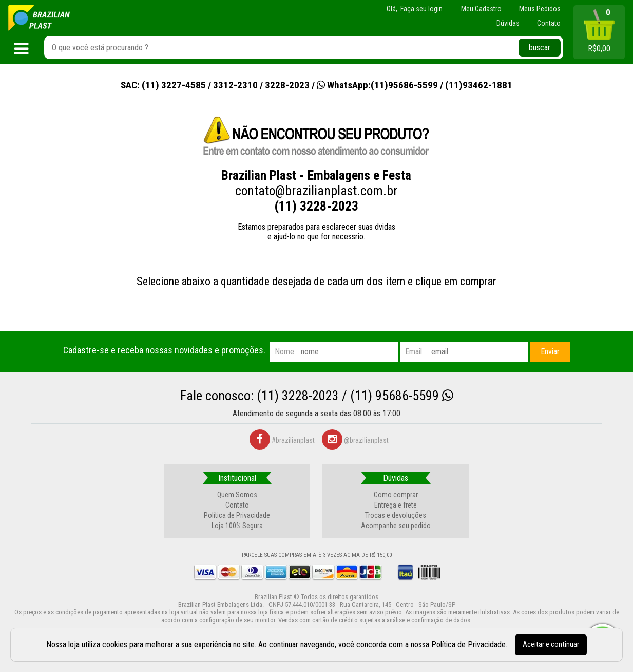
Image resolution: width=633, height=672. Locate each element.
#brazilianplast (282, 440)
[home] (39, 18)
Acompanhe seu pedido (396, 526)
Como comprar (396, 495)
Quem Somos (237, 495)
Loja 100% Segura (237, 526)
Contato (237, 505)
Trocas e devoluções (396, 515)
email (414, 352)
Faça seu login (421, 9)
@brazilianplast (355, 440)
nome (284, 352)
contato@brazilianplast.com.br (316, 191)
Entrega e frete (396, 505)
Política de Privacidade (237, 515)
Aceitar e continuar (551, 645)
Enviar (550, 352)
